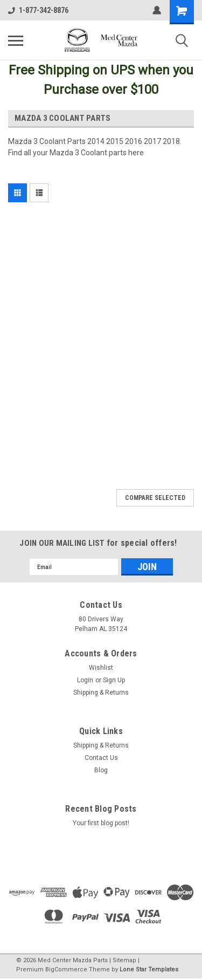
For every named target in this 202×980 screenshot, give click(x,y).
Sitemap (124, 960)
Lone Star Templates (149, 969)
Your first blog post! (101, 823)
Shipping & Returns (101, 693)
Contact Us (101, 758)
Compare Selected (155, 498)
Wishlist (101, 668)
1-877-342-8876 (38, 10)
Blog (101, 770)
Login (85, 680)
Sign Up (114, 680)
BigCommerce (66, 969)
